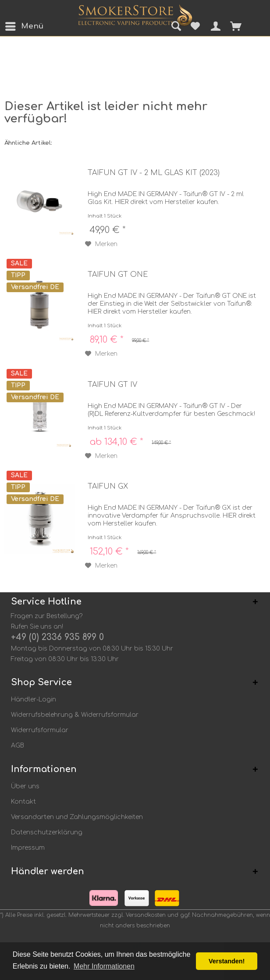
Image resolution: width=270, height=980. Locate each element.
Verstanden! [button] (227, 961)
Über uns (25, 786)
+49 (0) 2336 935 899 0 (57, 637)
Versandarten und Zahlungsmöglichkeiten (77, 817)
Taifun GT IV (112, 385)
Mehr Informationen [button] (104, 966)
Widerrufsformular (40, 730)
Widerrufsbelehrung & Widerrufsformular (75, 715)
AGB (18, 746)
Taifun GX (108, 486)
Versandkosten (146, 915)
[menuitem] (13, 26)
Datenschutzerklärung (47, 832)
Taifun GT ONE (118, 275)
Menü (15, 25)
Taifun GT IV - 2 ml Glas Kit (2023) (154, 173)
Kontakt (23, 802)
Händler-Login (34, 699)
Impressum (28, 848)
